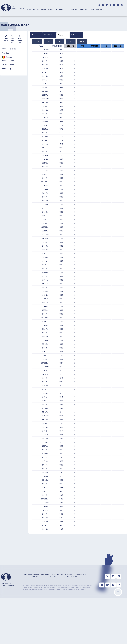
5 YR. (71, 42)
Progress (61, 35)
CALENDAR (59, 9)
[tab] (29, 12)
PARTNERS (84, 9)
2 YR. (48, 42)
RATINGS (36, 9)
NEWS (29, 9)
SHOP (92, 9)
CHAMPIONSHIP (47, 9)
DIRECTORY (74, 9)
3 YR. (60, 42)
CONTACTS (100, 9)
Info (32, 35)
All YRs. (82, 42)
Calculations (48, 35)
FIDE (66, 9)
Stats (73, 35)
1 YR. (37, 42)
